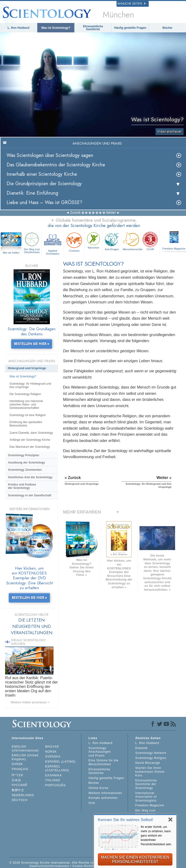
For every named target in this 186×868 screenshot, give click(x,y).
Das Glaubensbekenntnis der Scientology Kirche (56, 165)
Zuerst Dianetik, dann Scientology (31, 433)
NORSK (51, 752)
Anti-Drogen (112, 241)
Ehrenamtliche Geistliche (93, 28)
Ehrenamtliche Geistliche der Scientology (146, 784)
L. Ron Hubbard (18, 28)
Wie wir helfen (11, 253)
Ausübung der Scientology (27, 463)
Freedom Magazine (150, 805)
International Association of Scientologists (146, 797)
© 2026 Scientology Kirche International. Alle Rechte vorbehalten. (59, 863)
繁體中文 (18, 790)
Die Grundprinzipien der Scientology (44, 184)
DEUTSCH (19, 800)
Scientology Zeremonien (25, 470)
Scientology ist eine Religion (28, 415)
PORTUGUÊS (56, 785)
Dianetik (141, 748)
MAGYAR (52, 747)
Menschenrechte (132, 241)
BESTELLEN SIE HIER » (32, 344)
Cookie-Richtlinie (85, 866)
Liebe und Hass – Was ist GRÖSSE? (44, 202)
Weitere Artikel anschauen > (30, 702)
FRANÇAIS (20, 769)
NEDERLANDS (23, 795)
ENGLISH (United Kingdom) (25, 757)
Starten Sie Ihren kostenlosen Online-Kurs (150, 772)
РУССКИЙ (19, 785)
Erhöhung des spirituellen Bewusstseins (26, 424)
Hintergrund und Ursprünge (27, 368)
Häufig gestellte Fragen (130, 28)
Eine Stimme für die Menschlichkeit (104, 762)
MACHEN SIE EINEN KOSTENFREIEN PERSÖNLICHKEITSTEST (135, 859)
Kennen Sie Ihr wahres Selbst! (126, 820)
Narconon (93, 240)
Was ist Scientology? (56, 28)
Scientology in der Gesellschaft (30, 495)
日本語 (16, 780)
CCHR (150, 241)
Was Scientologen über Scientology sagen (50, 155)
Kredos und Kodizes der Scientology (22, 486)
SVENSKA (53, 757)
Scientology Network (151, 753)
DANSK (17, 764)
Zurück (75, 213)
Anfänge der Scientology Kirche (30, 440)
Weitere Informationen (105, 793)
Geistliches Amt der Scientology (30, 477)
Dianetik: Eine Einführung (32, 193)
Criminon (74, 242)
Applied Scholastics (53, 243)
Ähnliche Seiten (131, 4)
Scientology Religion (151, 758)
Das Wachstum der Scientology (30, 447)
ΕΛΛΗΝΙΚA (54, 775)
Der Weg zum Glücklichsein (32, 242)
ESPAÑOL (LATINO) (60, 762)
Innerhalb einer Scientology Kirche (42, 174)
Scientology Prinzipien (24, 455)
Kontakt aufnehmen (103, 798)
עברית (17, 775)
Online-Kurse (99, 788)
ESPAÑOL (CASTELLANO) (57, 768)
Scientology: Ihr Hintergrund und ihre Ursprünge (30, 385)
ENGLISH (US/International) (25, 749)
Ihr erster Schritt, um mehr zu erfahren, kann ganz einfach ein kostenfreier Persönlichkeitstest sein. (156, 836)
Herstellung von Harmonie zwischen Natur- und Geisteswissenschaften (26, 405)
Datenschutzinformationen (49, 866)
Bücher (167, 28)
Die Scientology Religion (25, 394)
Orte (92, 803)
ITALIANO (53, 780)
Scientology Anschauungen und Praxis (100, 752)
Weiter (111, 213)
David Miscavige (147, 763)
